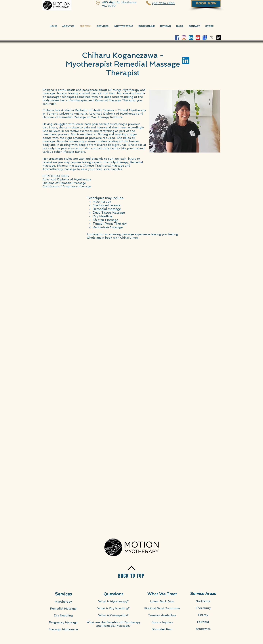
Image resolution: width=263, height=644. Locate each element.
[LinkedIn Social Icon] (191, 38)
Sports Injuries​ (162, 622)
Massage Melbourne (63, 629)
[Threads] (219, 38)
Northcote (203, 601)
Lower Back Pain (162, 601)
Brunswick (203, 629)
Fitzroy (203, 615)
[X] (212, 38)
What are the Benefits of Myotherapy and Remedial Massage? (114, 624)
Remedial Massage (63, 609)
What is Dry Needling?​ (114, 608)
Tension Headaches (162, 615)
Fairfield (203, 622)
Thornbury (203, 608)
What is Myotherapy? (114, 601)
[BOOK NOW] (206, 4)
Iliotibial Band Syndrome (162, 608)
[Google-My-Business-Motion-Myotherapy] (205, 38)
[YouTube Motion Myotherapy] (198, 38)
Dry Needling (63, 615)
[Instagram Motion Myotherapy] (184, 38)
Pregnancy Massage (63, 622)
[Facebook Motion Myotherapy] (177, 38)
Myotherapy (63, 602)
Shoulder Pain (162, 629)
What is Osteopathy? (113, 615)
